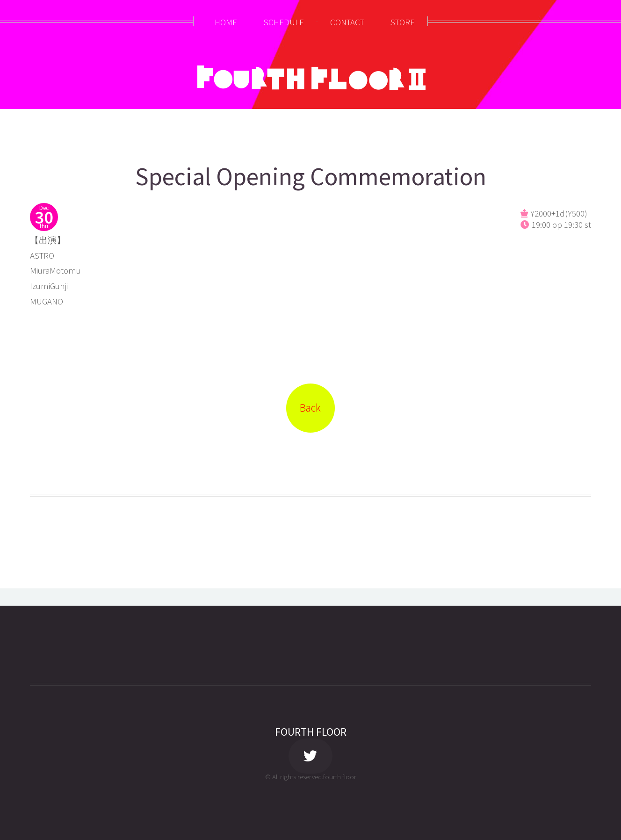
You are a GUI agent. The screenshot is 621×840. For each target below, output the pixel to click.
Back (310, 408)
